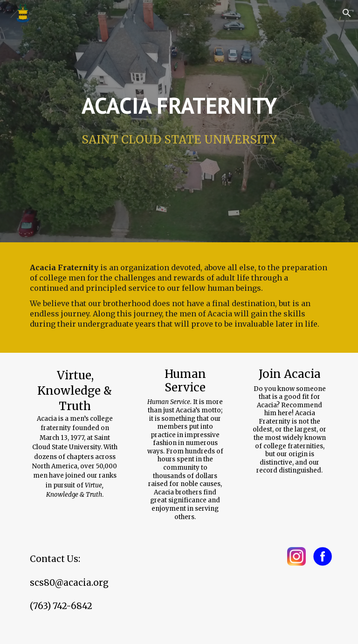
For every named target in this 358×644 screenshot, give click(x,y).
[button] (347, 13)
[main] (179, 106)
